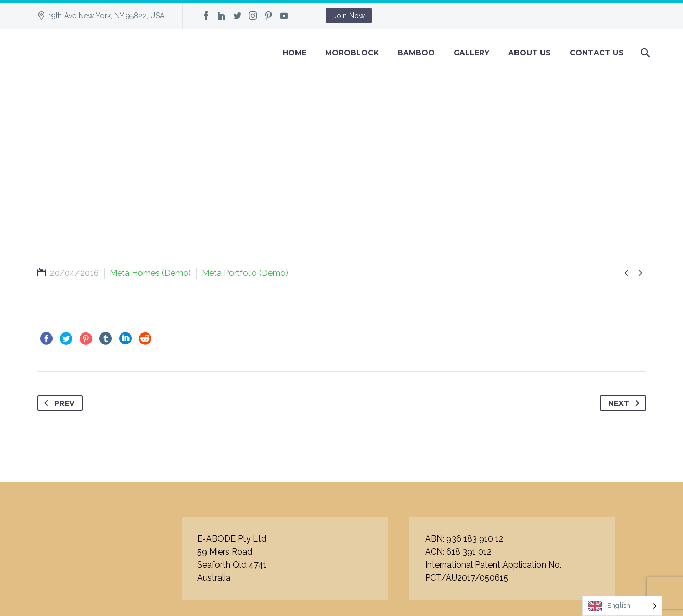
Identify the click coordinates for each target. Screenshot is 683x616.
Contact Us (597, 53)
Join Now (349, 16)
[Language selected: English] (622, 606)
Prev (57, 403)
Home (294, 53)
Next (626, 403)
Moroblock (352, 53)
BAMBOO (416, 53)
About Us (530, 53)
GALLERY (472, 53)
